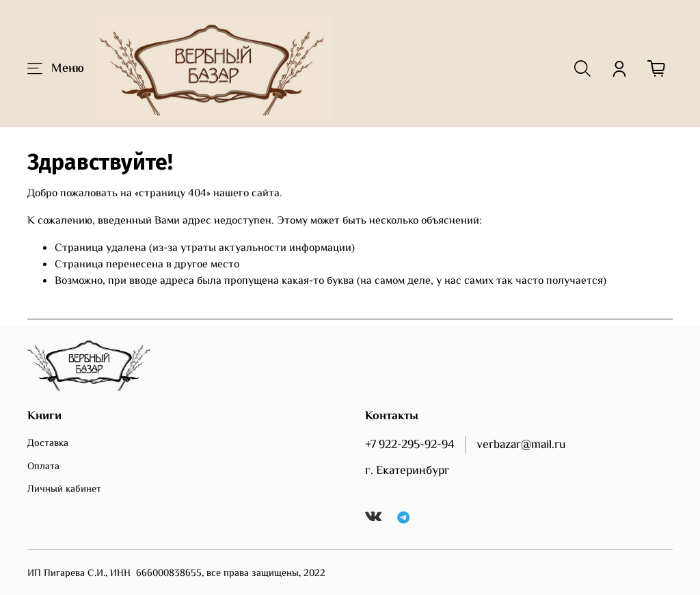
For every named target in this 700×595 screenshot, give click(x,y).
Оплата (43, 467)
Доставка (48, 444)
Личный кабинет (64, 490)
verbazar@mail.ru (521, 445)
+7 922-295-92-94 (410, 445)
